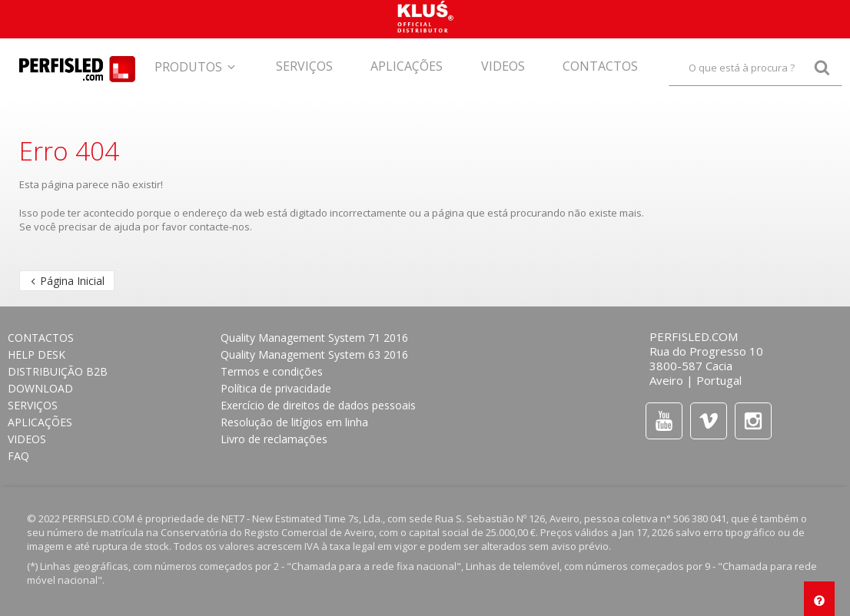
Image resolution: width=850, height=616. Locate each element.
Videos (27, 439)
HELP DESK (37, 354)
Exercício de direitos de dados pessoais (318, 405)
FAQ (18, 456)
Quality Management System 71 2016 (314, 338)
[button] (196, 63)
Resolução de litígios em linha (294, 422)
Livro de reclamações (274, 439)
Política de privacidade (276, 388)
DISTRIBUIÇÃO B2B (58, 371)
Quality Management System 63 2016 (314, 354)
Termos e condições (272, 371)
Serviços (33, 405)
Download (40, 388)
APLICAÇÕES (40, 422)
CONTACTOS (41, 338)
